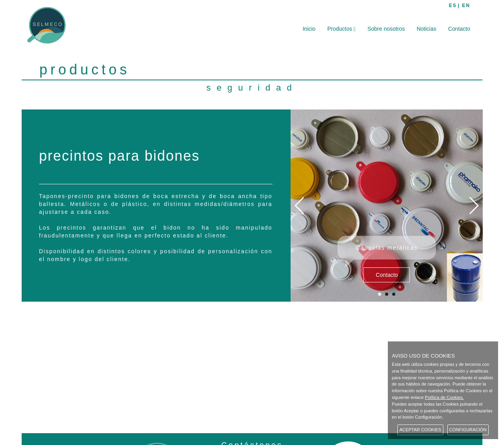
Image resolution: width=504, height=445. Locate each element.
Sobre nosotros (386, 29)
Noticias (426, 29)
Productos (341, 29)
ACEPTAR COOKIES (420, 430)
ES (453, 6)
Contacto (459, 29)
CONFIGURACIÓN (468, 430)
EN (466, 6)
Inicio (309, 29)
